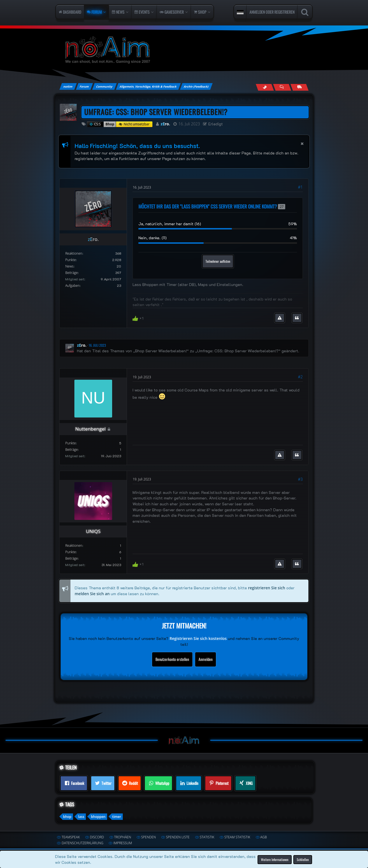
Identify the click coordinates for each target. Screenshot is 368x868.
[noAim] (184, 50)
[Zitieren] (297, 318)
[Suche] (305, 12)
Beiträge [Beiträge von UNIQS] (71, 558)
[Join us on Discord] (299, 87)
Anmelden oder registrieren (272, 12)
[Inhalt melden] (280, 318)
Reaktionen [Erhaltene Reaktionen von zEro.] (74, 253)
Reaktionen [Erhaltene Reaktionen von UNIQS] (74, 546)
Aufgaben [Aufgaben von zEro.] (72, 286)
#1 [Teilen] (300, 187)
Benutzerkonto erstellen (172, 659)
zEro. (166, 124)
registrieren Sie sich (267, 588)
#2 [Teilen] (300, 377)
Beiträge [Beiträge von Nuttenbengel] (71, 450)
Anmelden (206, 659)
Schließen (303, 859)
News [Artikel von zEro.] (69, 266)
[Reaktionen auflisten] (139, 318)
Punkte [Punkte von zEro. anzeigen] (70, 260)
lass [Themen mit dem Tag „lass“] (81, 817)
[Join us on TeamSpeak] (282, 87)
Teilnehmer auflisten (218, 261)
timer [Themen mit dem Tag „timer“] (117, 817)
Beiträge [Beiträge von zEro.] (71, 273)
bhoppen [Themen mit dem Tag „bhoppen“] (98, 817)
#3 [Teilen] (300, 479)
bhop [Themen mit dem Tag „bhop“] (67, 817)
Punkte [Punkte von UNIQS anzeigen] (70, 552)
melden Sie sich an (92, 593)
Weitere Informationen (275, 859)
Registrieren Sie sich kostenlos (198, 638)
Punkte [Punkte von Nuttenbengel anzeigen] (70, 443)
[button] (240, 12)
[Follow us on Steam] (265, 87)
